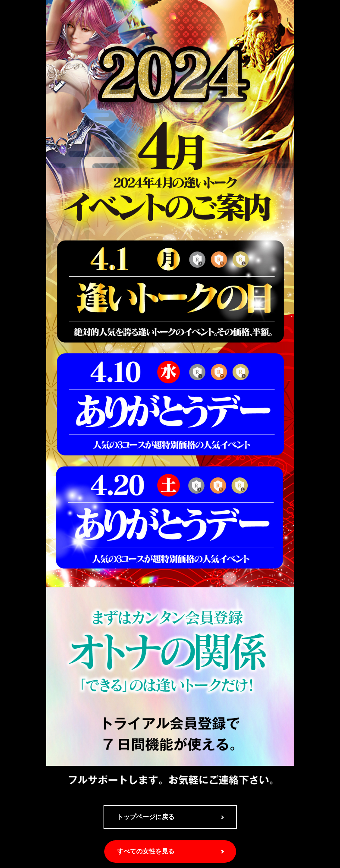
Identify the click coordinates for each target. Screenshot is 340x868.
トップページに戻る (146, 817)
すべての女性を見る (146, 851)
